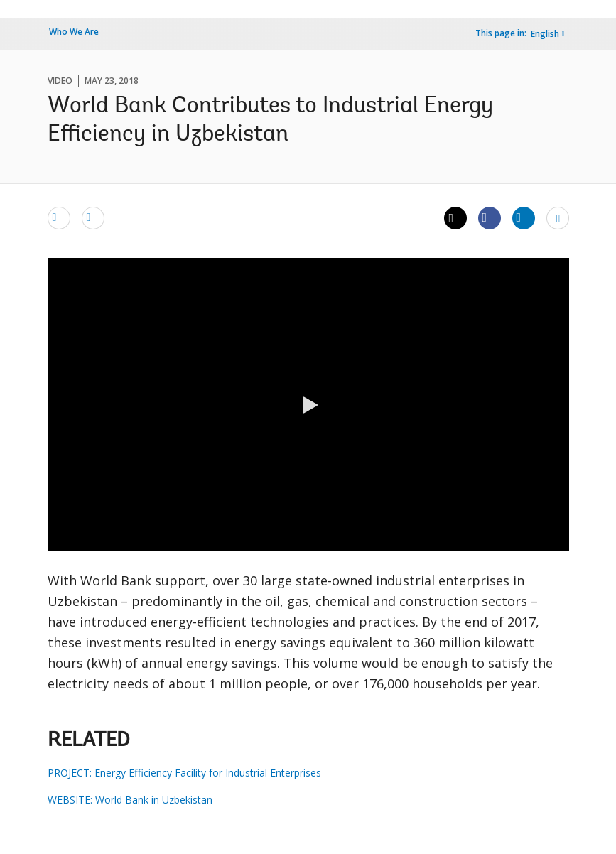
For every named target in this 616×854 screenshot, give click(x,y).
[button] (308, 405)
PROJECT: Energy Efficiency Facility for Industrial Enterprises (184, 773)
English (545, 34)
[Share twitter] (455, 218)
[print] (93, 217)
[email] (59, 217)
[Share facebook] (490, 217)
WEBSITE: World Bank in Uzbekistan (130, 800)
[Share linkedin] (524, 217)
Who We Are (74, 32)
